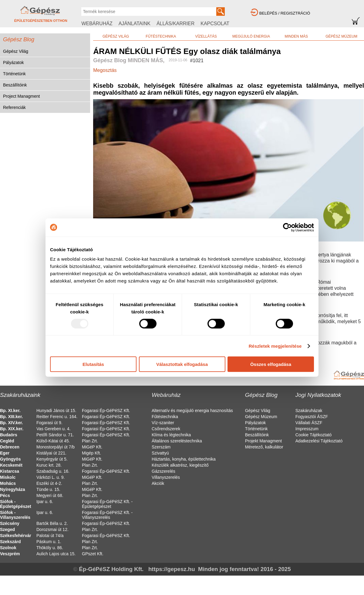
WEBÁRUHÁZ (97, 24)
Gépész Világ (16, 51)
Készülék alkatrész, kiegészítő (180, 465)
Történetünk (14, 74)
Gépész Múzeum (261, 417)
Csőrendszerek (166, 429)
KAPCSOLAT (215, 24)
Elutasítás (93, 364)
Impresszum (307, 429)
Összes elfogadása (271, 364)
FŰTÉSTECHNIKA (161, 36)
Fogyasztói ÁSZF (312, 417)
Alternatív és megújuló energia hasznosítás (192, 411)
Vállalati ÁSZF (309, 423)
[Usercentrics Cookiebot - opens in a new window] (287, 227)
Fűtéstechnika (165, 417)
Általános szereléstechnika (177, 441)
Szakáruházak (309, 411)
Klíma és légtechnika (171, 435)
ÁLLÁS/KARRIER (175, 24)
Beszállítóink (15, 85)
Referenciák (14, 107)
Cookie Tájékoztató (314, 435)
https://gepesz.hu (172, 569)
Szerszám (161, 447)
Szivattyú (160, 453)
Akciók (158, 483)
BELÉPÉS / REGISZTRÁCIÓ (285, 13)
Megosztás (105, 70)
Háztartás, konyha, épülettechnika (184, 459)
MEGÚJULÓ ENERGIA (251, 36)
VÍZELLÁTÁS (206, 36)
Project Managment (21, 96)
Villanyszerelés (166, 477)
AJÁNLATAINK (135, 24)
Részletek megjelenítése (275, 346)
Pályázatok (13, 63)
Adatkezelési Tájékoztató (319, 441)
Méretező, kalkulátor (264, 447)
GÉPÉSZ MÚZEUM (341, 36)
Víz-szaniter (163, 423)
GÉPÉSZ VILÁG (116, 36)
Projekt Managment (263, 441)
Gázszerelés (163, 471)
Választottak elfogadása (182, 364)
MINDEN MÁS (296, 36)
